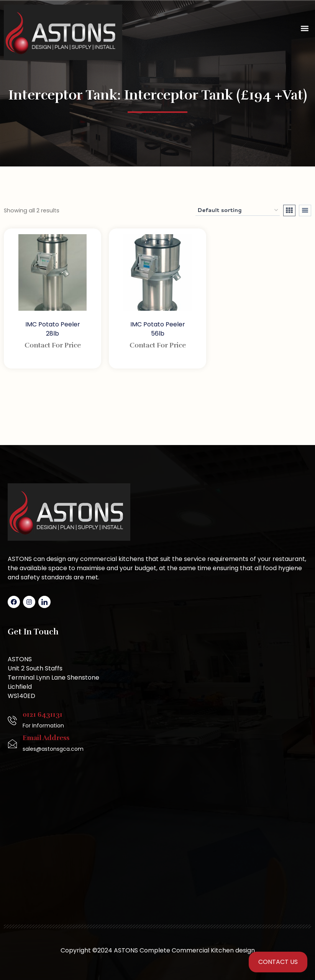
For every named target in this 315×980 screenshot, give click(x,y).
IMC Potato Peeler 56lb (158, 329)
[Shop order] (238, 210)
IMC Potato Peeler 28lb (53, 329)
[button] (305, 29)
